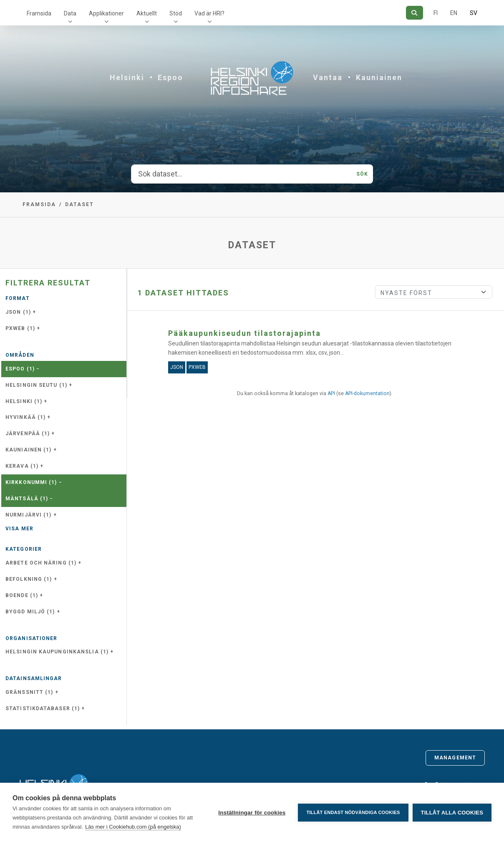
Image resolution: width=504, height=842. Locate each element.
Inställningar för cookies (252, 813)
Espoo (170, 77)
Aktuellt (147, 13)
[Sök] (415, 13)
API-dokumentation (367, 393)
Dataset (79, 204)
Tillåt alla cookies (452, 813)
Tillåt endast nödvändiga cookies (353, 812)
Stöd (176, 13)
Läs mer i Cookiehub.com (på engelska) (133, 827)
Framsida (39, 13)
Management (455, 758)
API (331, 393)
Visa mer (19, 529)
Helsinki (127, 77)
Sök (362, 174)
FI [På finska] (436, 13)
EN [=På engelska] (454, 13)
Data (70, 13)
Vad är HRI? (209, 13)
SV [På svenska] (474, 13)
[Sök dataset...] (241, 174)
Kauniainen (379, 77)
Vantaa (328, 77)
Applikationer (106, 13)
